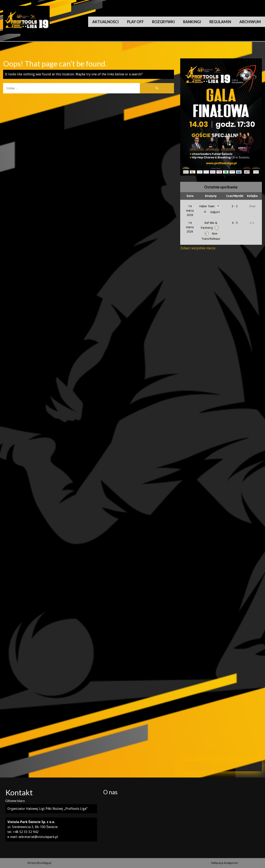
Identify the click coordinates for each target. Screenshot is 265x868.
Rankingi (192, 22)
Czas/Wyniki (235, 196)
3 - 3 (235, 206)
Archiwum (250, 22)
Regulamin (220, 22)
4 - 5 (235, 223)
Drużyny (211, 196)
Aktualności (106, 22)
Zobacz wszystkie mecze (198, 248)
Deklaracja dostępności (225, 863)
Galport (211, 212)
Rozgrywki (163, 22)
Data (190, 196)
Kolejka (252, 196)
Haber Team (210, 206)
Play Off (135, 22)
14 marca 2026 (190, 211)
